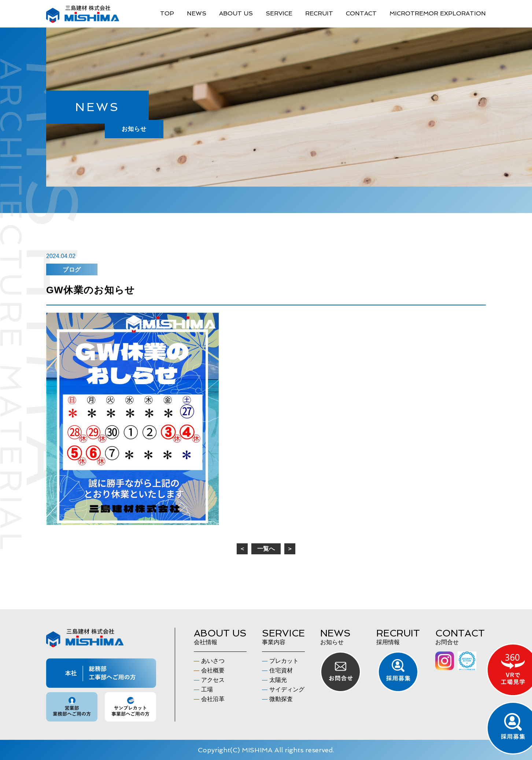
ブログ (72, 270)
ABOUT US (236, 13)
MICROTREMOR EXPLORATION (438, 13)
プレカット (284, 661)
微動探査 (281, 699)
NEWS (197, 13)
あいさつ (213, 661)
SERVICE (279, 13)
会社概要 (213, 670)
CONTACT (361, 13)
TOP (167, 13)
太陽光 (278, 680)
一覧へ (266, 549)
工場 (207, 689)
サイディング (287, 689)
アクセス (213, 680)
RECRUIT (319, 13)
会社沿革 (213, 699)
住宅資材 (281, 670)
